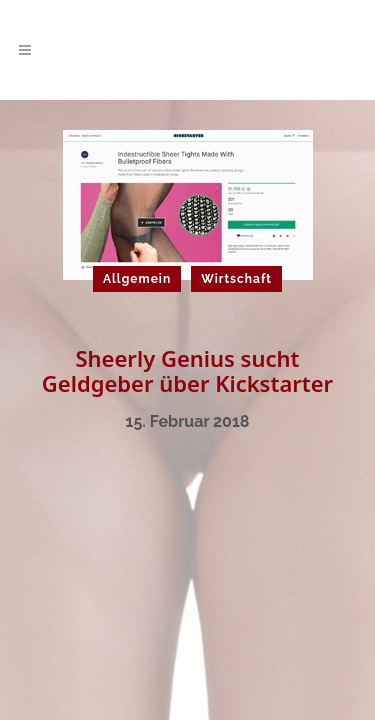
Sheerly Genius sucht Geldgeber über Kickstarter (187, 370)
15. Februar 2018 (188, 421)
